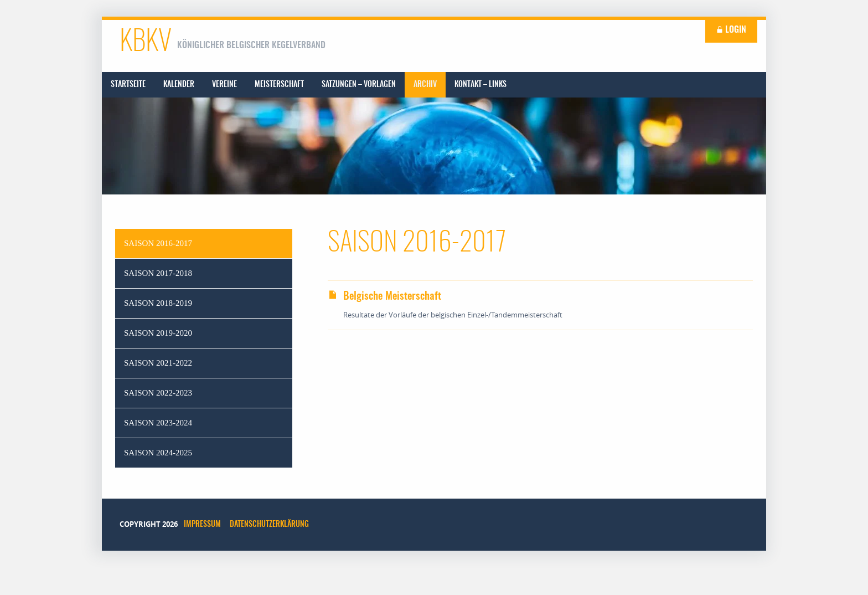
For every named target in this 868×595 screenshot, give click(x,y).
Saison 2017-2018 (158, 273)
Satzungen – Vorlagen (359, 85)
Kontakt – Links (480, 85)
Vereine (224, 85)
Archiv (425, 85)
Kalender (179, 85)
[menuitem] (128, 85)
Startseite (128, 85)
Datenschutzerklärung (269, 525)
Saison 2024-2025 (158, 453)
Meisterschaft (279, 85)
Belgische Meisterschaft (384, 297)
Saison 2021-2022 (158, 363)
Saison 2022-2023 (158, 393)
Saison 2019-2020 (158, 333)
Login (731, 30)
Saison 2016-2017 (158, 243)
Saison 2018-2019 (158, 303)
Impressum (202, 525)
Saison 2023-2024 (158, 423)
